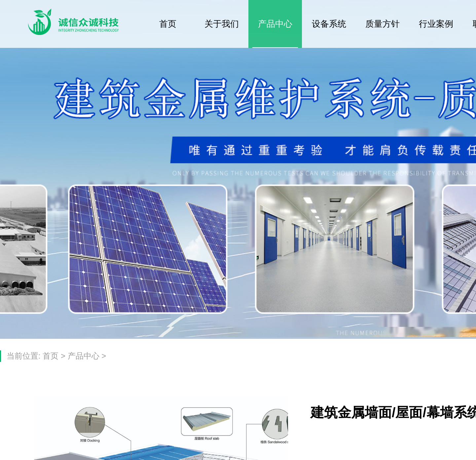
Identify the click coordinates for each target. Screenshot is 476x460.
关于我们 (222, 24)
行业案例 (436, 24)
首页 (168, 24)
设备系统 (329, 24)
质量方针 (383, 24)
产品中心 (275, 24)
